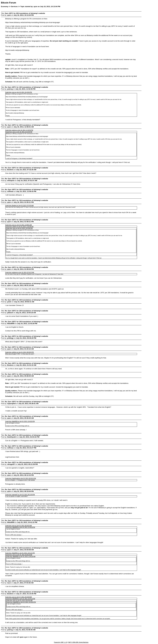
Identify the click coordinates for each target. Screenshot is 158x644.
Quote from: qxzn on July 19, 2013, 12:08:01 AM (18, 225)
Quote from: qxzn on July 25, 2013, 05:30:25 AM (18, 526)
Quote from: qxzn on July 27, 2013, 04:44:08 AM (18, 597)
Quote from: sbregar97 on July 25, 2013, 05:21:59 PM (20, 495)
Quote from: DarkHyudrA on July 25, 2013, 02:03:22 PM (20, 478)
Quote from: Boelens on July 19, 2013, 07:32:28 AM (19, 206)
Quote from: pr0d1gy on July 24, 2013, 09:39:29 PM (19, 352)
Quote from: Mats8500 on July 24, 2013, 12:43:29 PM (20, 421)
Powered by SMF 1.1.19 (61, 642)
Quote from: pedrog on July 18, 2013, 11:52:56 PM (19, 130)
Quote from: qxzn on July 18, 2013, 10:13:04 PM (18, 92)
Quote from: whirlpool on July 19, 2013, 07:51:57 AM (20, 272)
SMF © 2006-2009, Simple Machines (78, 642)
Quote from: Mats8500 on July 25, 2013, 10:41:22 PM (20, 553)
